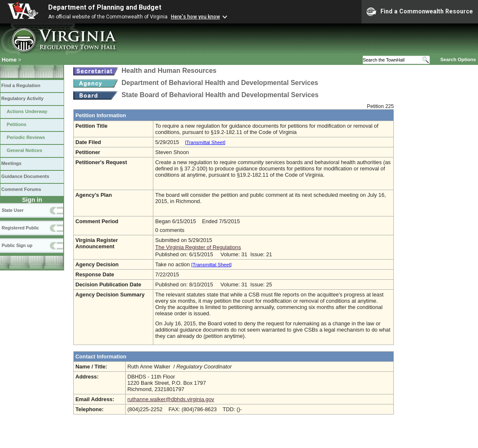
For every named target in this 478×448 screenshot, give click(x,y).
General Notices (25, 150)
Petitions (17, 124)
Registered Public (20, 228)
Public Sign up (17, 245)
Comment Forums (21, 189)
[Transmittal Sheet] (205, 142)
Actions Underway (27, 111)
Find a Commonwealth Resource (420, 12)
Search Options (458, 59)
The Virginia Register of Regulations (198, 247)
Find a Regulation (21, 85)
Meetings (11, 163)
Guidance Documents (25, 176)
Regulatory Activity (22, 98)
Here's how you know (195, 17)
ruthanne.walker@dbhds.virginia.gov (171, 399)
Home (9, 60)
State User (13, 210)
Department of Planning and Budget (105, 7)
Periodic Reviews (26, 137)
